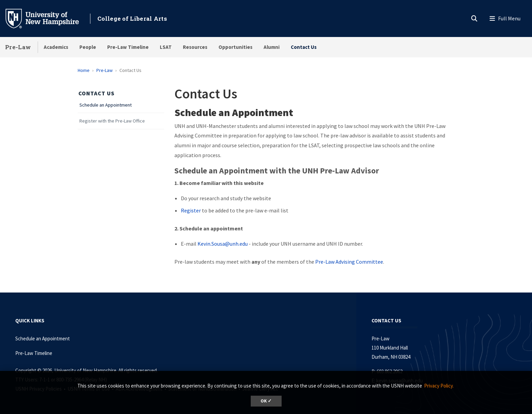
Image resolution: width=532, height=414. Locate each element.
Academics (56, 47)
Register (191, 210)
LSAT (166, 47)
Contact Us (304, 47)
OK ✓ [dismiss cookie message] (266, 401)
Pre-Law (18, 47)
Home (84, 70)
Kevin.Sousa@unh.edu (223, 244)
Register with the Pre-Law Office (112, 121)
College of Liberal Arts (132, 18)
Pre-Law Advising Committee (349, 262)
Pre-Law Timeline (128, 47)
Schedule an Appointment (106, 105)
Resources (195, 47)
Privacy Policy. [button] (439, 386)
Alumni (272, 47)
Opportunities (235, 47)
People (88, 47)
